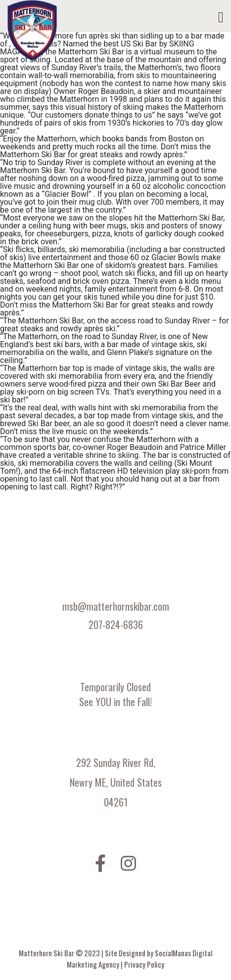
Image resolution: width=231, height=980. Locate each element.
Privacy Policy (144, 964)
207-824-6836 (116, 624)
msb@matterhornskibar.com (116, 606)
